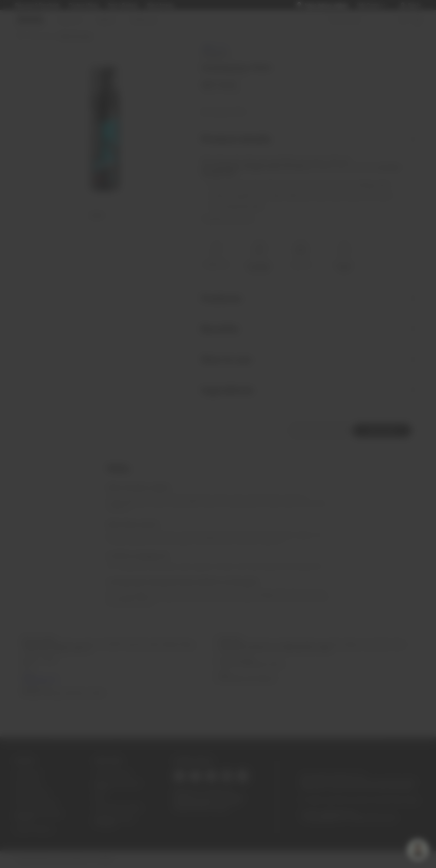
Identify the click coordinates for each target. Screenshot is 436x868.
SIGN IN (218, 431)
